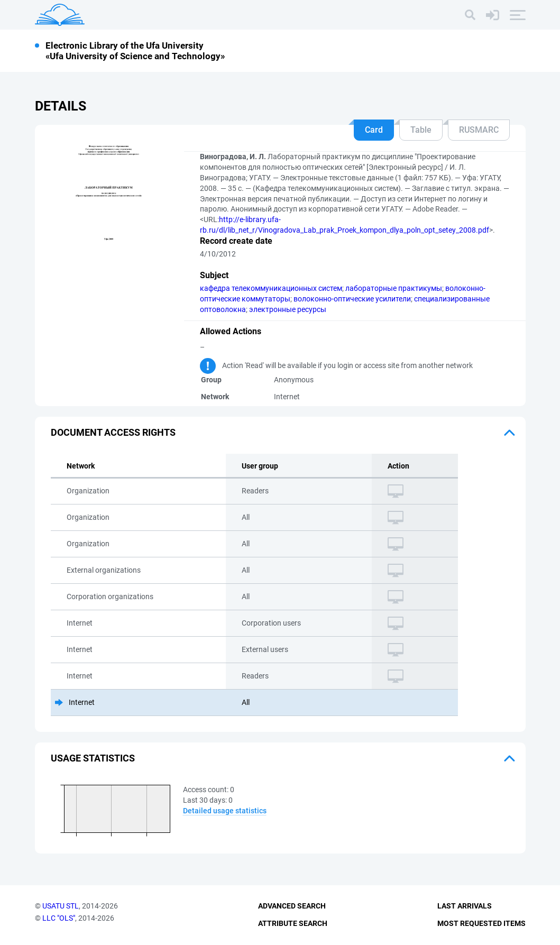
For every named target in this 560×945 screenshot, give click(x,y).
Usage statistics (93, 758)
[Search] (470, 15)
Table (421, 130)
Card (374, 130)
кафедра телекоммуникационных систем (271, 288)
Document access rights (113, 432)
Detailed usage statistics (225, 811)
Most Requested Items (481, 923)
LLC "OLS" (59, 918)
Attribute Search (293, 923)
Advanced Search (292, 906)
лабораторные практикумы (394, 288)
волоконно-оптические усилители (352, 299)
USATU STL (61, 906)
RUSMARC (479, 130)
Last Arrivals (465, 906)
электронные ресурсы (288, 309)
